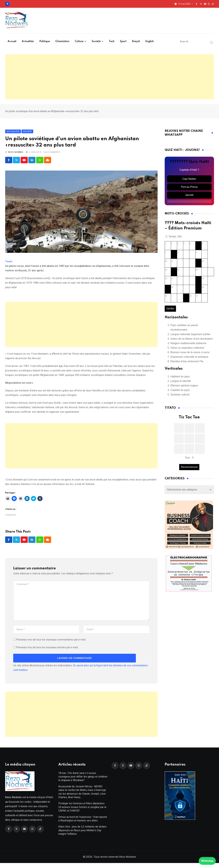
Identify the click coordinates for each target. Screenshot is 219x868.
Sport (123, 41)
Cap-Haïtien (189, 181)
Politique (45, 41)
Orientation (62, 41)
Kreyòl (136, 41)
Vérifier (170, 311)
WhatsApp (207, 861)
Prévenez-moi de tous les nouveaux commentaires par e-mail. (51, 642)
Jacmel (189, 197)
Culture (79, 41)
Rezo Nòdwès (127, 862)
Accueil (12, 41)
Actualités (28, 41)
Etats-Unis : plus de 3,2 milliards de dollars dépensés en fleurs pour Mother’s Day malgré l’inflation (82, 835)
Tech (112, 41)
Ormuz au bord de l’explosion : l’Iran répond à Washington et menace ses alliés (83, 824)
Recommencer (189, 469)
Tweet (9, 264)
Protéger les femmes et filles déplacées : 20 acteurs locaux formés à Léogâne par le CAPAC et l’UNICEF (82, 812)
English (150, 41)
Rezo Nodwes (16, 155)
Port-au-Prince (189, 189)
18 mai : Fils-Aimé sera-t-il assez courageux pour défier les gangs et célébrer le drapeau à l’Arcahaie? (83, 782)
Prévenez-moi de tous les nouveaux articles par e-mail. (47, 650)
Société (96, 41)
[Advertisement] (110, 77)
